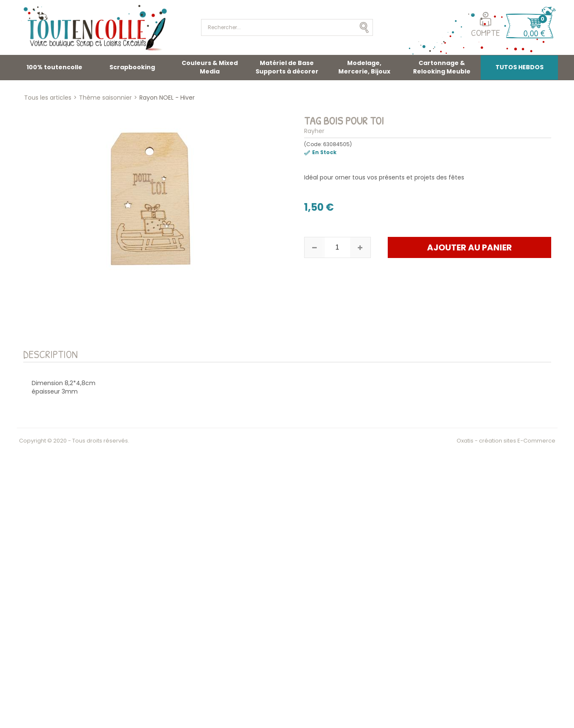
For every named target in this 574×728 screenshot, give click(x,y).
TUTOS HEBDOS (520, 67)
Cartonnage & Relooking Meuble (442, 67)
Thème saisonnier (105, 98)
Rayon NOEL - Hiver (167, 98)
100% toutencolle (54, 67)
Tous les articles (48, 98)
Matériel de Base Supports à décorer (287, 67)
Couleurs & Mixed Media (210, 67)
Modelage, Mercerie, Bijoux (364, 67)
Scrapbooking (132, 67)
